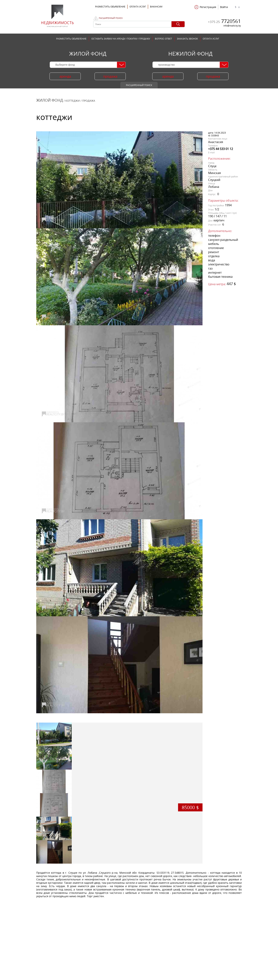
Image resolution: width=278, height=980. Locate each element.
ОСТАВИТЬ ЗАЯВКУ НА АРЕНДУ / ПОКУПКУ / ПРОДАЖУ (121, 39)
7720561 (224, 21)
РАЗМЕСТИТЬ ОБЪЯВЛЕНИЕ (71, 39)
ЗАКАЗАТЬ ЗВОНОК (187, 39)
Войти (224, 7)
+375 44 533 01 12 (221, 149)
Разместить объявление (110, 7)
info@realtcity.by (232, 26)
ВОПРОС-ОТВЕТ (163, 39)
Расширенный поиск (111, 18)
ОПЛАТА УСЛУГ (138, 7)
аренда (65, 76)
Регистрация (208, 7)
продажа (110, 76)
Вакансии (156, 7)
